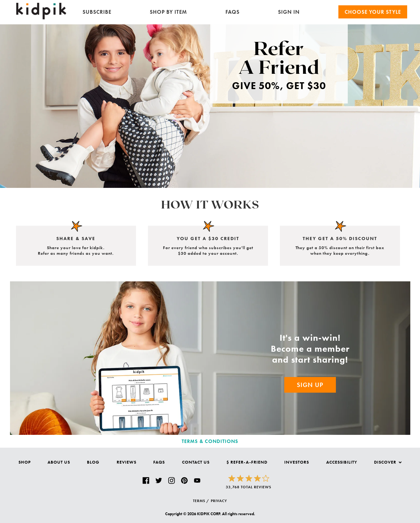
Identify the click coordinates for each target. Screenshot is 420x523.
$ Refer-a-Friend (247, 462)
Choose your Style (373, 12)
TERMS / (201, 501)
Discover (388, 462)
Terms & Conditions (210, 441)
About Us (59, 462)
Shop (25, 462)
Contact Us (196, 462)
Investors (297, 462)
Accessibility (342, 462)
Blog (93, 462)
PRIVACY (219, 501)
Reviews (127, 462)
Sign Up (310, 385)
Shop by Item (168, 12)
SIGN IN (289, 12)
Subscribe (97, 12)
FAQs (233, 12)
